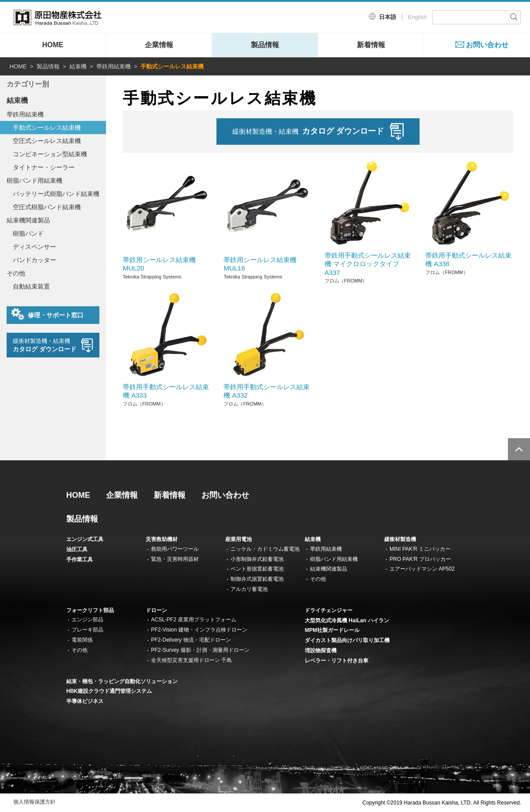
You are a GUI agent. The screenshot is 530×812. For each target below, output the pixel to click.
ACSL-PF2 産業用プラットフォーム (194, 620)
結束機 (78, 66)
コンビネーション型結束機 (50, 154)
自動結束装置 (31, 286)
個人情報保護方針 (34, 802)
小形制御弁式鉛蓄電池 (257, 559)
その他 (16, 273)
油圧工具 (77, 549)
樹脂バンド (28, 233)
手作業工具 (79, 560)
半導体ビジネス (85, 701)
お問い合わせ (487, 45)
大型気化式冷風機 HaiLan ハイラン (347, 620)
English (418, 17)
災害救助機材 (162, 539)
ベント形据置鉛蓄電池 (257, 569)
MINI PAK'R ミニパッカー (420, 549)
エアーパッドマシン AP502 (422, 569)
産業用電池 (238, 539)
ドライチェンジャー (329, 610)
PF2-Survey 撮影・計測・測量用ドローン (200, 650)
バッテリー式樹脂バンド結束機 (56, 194)
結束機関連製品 (28, 220)
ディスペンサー (34, 247)
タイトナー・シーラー (44, 167)
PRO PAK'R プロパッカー (420, 559)
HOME (53, 45)
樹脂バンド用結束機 (34, 180)
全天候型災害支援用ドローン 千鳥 (191, 660)
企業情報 (159, 45)
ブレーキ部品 (87, 630)
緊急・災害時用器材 (175, 559)
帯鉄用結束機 (114, 66)
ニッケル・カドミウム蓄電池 (265, 549)
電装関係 (82, 640)
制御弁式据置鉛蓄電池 (257, 579)
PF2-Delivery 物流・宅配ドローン (191, 640)
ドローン (156, 610)
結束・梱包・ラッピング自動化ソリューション (122, 681)
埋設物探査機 (321, 650)
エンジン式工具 (85, 539)
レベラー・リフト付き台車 (337, 661)
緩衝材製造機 (400, 539)
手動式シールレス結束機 (47, 128)
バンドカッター (34, 260)
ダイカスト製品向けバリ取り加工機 (347, 640)
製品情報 (265, 45)
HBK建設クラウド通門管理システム (109, 691)
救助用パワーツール (175, 549)
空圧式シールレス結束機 (47, 141)
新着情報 (371, 45)
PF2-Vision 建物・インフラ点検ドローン (199, 630)
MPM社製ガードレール (332, 630)
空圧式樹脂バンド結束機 (47, 207)
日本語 (388, 17)
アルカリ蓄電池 (249, 589)
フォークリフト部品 (90, 610)
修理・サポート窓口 (47, 314)
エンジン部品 (87, 620)
